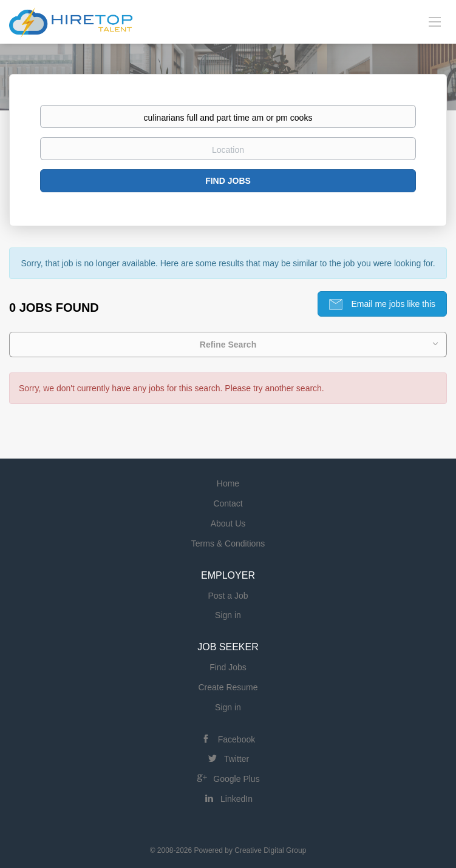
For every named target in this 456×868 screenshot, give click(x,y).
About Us (228, 523)
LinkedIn (237, 799)
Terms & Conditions (228, 543)
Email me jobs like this (392, 304)
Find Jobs (228, 181)
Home (228, 483)
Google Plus (236, 779)
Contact (228, 503)
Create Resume (228, 687)
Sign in (228, 615)
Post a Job (228, 596)
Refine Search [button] (228, 345)
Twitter (237, 759)
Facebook (237, 739)
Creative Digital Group (270, 850)
